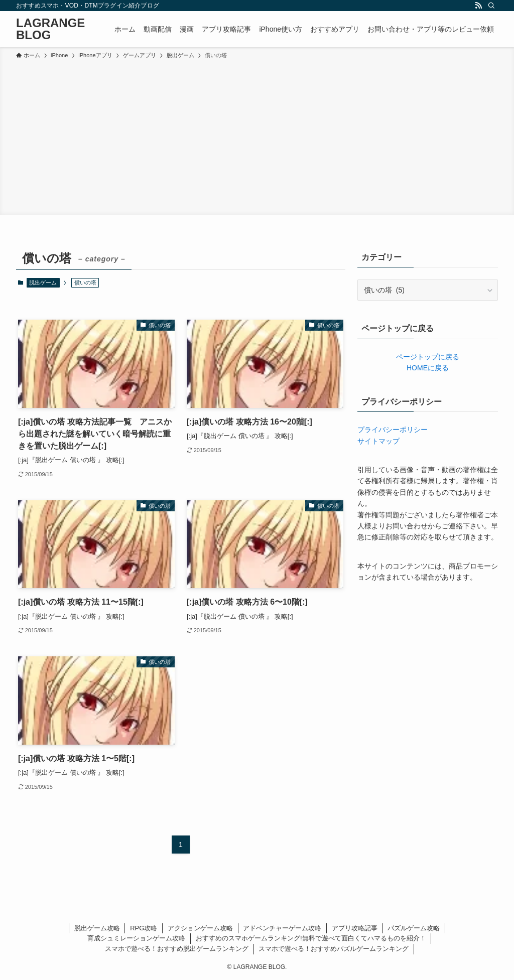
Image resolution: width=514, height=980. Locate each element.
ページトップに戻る (428, 357)
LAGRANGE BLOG (50, 29)
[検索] (491, 6)
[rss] (478, 6)
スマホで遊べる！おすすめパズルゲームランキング (334, 949)
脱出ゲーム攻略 (97, 928)
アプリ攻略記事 (355, 928)
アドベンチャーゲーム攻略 (282, 928)
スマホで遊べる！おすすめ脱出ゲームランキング (177, 949)
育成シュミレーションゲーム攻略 (136, 938)
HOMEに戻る (428, 368)
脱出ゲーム (43, 283)
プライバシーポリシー (393, 430)
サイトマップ (378, 441)
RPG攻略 (144, 928)
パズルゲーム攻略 (414, 928)
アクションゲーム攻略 (200, 928)
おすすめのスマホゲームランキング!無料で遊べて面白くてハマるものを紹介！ (311, 938)
